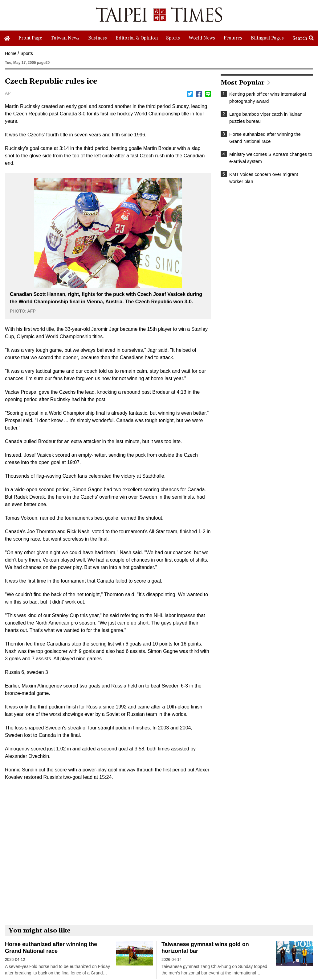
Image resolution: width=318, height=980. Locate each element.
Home (11, 53)
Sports (26, 53)
